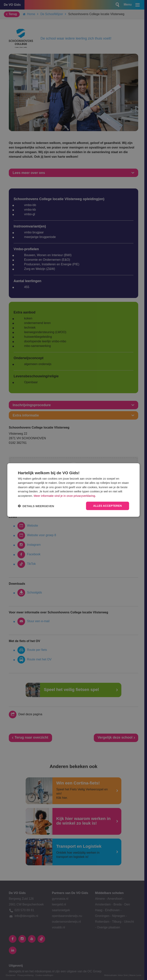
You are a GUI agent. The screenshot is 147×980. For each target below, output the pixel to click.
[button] (36, 506)
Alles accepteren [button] (107, 506)
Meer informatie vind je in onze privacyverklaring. (65, 496)
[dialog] (73, 490)
